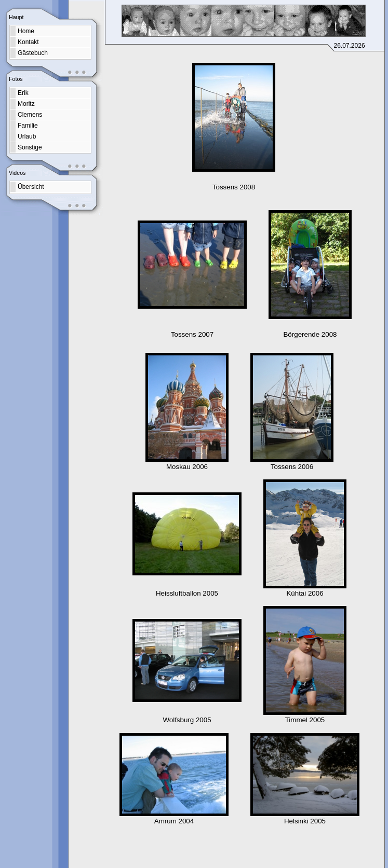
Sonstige (30, 147)
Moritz (26, 104)
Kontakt (28, 42)
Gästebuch (33, 53)
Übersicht (31, 187)
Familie (28, 126)
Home (26, 31)
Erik (23, 93)
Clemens (30, 115)
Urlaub (27, 136)
